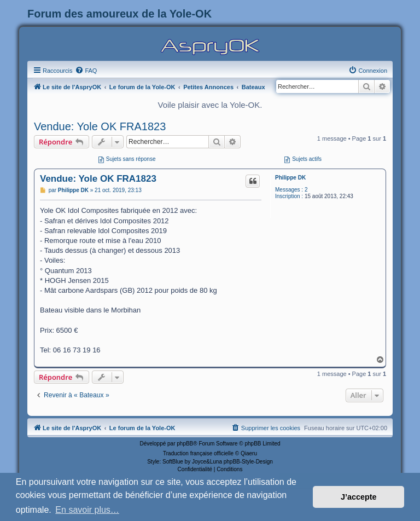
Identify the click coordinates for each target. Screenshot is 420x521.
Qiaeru (249, 453)
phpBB (185, 444)
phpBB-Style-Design (248, 462)
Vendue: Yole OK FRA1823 (100, 126)
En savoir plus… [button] (87, 510)
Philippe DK (290, 178)
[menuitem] (86, 71)
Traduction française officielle (198, 453)
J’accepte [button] (359, 497)
